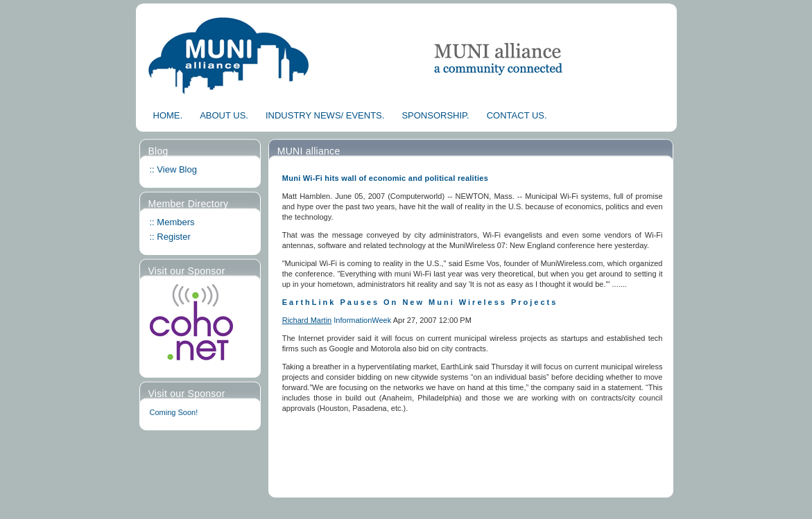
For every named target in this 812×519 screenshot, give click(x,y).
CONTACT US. (517, 115)
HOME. (168, 115)
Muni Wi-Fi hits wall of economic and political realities (385, 178)
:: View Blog (173, 169)
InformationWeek (363, 320)
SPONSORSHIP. (435, 115)
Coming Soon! (174, 412)
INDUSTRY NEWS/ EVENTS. (325, 115)
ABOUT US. (224, 115)
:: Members (172, 222)
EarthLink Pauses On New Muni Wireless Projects (420, 302)
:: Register (170, 237)
